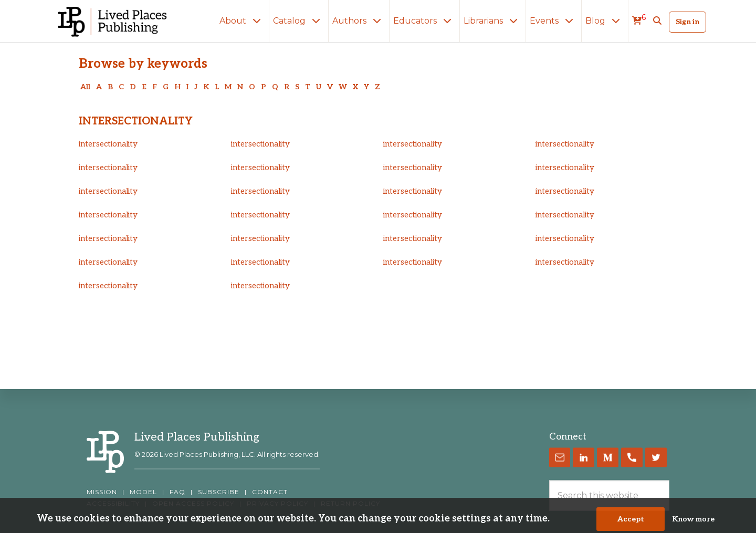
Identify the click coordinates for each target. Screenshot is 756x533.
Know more (693, 521)
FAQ (177, 492)
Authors (359, 21)
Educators (424, 21)
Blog (605, 21)
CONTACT (270, 492)
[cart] (639, 21)
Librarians (493, 21)
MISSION (102, 492)
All (85, 87)
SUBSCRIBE (219, 492)
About (242, 21)
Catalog (299, 21)
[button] (657, 21)
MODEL (143, 492)
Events (554, 21)
